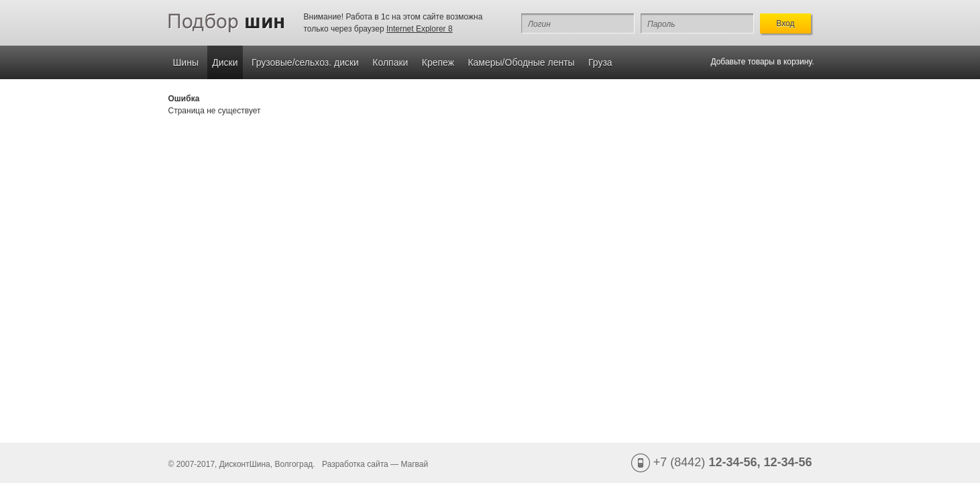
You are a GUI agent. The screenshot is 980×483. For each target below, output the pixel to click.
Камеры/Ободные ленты (521, 62)
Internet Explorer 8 (420, 29)
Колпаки (390, 62)
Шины (186, 62)
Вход (785, 23)
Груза (600, 62)
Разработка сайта (355, 464)
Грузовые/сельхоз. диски (305, 62)
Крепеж (438, 62)
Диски (225, 62)
